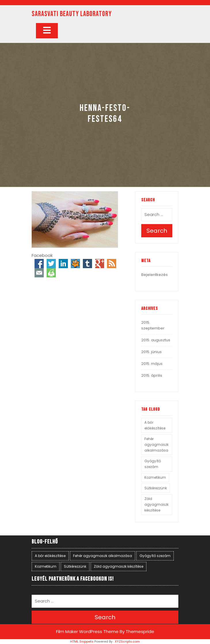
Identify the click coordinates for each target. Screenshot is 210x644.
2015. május (152, 364)
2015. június (151, 352)
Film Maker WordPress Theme (87, 631)
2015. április (152, 375)
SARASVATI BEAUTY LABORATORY (72, 14)
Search (157, 231)
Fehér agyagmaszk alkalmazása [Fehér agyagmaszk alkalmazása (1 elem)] (156, 445)
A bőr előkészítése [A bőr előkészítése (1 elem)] (155, 425)
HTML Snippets (82, 641)
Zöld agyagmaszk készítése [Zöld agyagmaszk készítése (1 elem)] (156, 504)
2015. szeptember (153, 325)
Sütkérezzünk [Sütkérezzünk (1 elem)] (156, 488)
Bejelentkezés (154, 275)
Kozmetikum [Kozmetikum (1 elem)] (155, 477)
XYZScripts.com (127, 641)
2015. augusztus (156, 340)
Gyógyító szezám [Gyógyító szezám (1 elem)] (153, 464)
